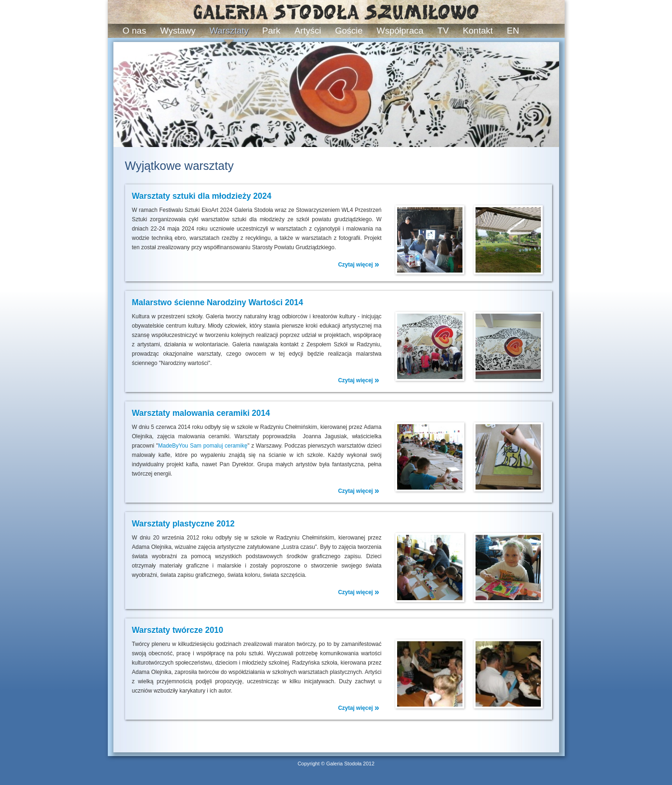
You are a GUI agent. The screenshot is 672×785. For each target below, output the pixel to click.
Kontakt (478, 31)
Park (271, 31)
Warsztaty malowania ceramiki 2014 (201, 413)
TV (443, 31)
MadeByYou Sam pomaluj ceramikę (203, 446)
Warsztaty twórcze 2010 (178, 630)
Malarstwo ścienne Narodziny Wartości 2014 (218, 302)
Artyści (308, 31)
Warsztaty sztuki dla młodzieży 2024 (202, 196)
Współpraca (400, 31)
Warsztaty (229, 31)
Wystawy (178, 31)
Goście (349, 31)
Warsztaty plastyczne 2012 (183, 524)
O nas (135, 31)
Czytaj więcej (358, 264)
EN (513, 31)
